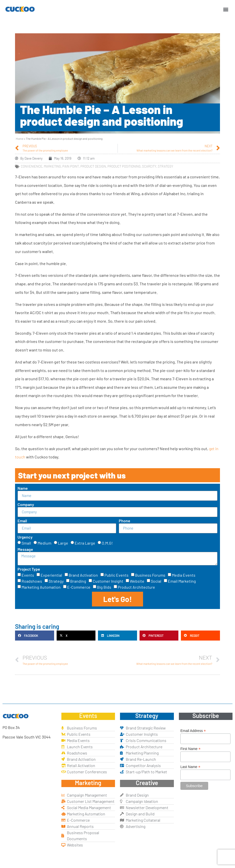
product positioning (124, 166)
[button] (226, 9)
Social (156, 581)
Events (28, 575)
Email (22, 521)
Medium (44, 543)
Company (26, 505)
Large (63, 543)
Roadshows (32, 581)
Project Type (29, 569)
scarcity (149, 166)
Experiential (51, 575)
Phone (125, 521)
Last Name (190, 767)
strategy (165, 166)
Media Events (184, 575)
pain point (71, 166)
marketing (52, 166)
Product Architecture (136, 587)
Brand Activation (83, 575)
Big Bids (104, 587)
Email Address (193, 731)
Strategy (56, 581)
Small (26, 543)
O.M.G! (107, 543)
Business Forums (150, 575)
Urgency (25, 537)
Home (20, 139)
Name (23, 488)
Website (137, 581)
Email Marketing (182, 581)
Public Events (116, 575)
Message (25, 549)
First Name (191, 749)
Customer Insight (108, 581)
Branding (78, 581)
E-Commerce (79, 587)
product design (93, 166)
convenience (32, 166)
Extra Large (85, 543)
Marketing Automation (41, 587)
